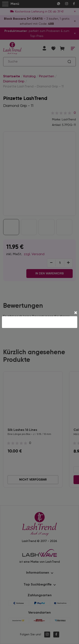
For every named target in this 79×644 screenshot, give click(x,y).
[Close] (76, 313)
